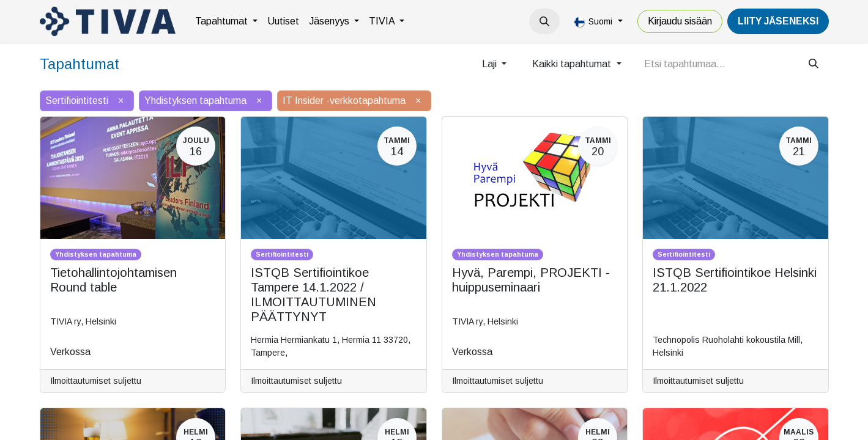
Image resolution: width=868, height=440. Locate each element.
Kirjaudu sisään (680, 21)
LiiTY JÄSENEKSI (778, 21)
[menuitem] (226, 21)
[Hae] (814, 64)
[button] (544, 21)
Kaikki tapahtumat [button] (573, 64)
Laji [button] (491, 64)
